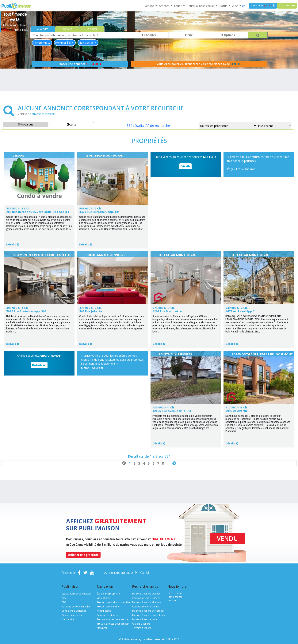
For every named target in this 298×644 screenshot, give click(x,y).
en (244, 6)
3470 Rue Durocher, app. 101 (99, 212)
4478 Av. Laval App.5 (240, 311)
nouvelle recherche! (43, 114)
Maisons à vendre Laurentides (148, 615)
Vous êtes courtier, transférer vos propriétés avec (199, 64)
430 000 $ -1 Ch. (164, 407)
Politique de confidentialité (76, 607)
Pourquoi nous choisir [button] (201, 6)
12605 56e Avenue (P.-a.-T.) (172, 411)
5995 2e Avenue (237, 411)
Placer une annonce (80, 64)
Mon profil (103, 628)
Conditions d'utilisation (74, 611)
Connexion (287, 5)
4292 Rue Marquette (167, 311)
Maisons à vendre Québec (146, 594)
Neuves (68, 29)
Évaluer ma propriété (108, 594)
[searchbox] (80, 35)
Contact (172, 600)
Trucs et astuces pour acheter (113, 624)
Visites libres (104, 598)
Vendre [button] (150, 6)
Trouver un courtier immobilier (114, 602)
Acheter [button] (164, 6)
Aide (64, 598)
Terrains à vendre (142, 628)
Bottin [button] (224, 6)
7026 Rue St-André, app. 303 (26, 311)
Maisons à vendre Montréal (147, 602)
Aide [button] (235, 6)
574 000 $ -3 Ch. (164, 308)
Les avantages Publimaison (76, 594)
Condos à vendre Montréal (147, 607)
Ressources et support (109, 615)
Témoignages (175, 597)
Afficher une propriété (83, 555)
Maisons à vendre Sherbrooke (148, 611)
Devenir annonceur (72, 615)
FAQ (64, 602)
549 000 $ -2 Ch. (90, 208)
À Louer (92, 29)
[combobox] (80, 35)
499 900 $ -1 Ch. (17, 308)
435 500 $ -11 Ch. (18, 208)
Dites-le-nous (175, 593)
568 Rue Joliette (91, 311)
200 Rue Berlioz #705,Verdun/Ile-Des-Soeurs (38, 212)
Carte (72, 124)
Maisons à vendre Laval (145, 619)
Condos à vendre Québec (146, 598)
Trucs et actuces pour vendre (113, 619)
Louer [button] (178, 6)
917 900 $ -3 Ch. (237, 407)
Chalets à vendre (141, 624)
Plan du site (68, 619)
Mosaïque (26, 124)
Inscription (263, 5)
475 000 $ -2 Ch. (90, 308)
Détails (11, 244)
